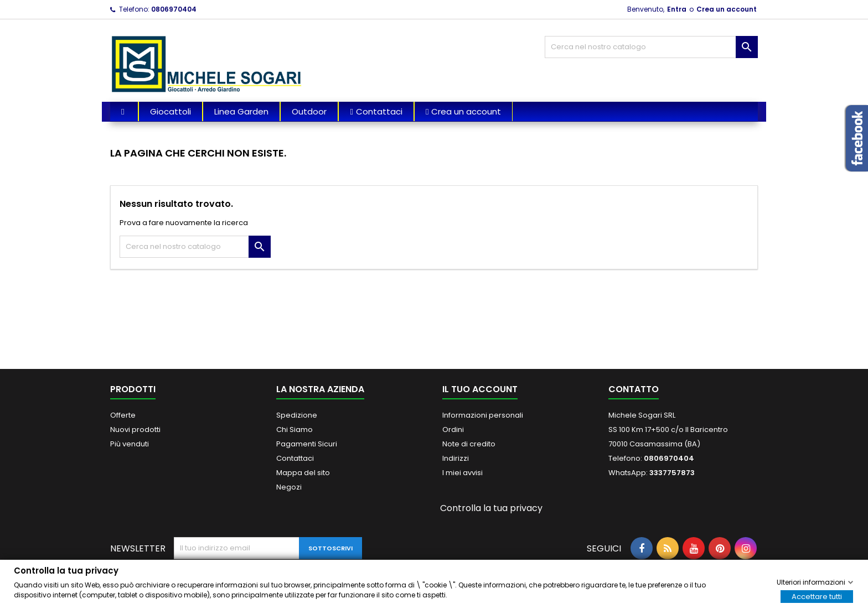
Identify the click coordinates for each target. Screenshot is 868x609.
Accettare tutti (817, 596)
